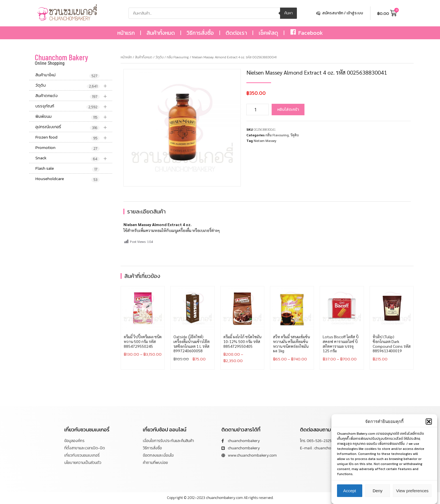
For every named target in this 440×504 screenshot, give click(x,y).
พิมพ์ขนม (74, 117)
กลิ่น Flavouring (178, 57)
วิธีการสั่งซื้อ (200, 33)
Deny (378, 493)
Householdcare (67, 179)
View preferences (412, 493)
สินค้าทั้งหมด (161, 33)
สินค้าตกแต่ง (74, 96)
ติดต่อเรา (236, 33)
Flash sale (67, 169)
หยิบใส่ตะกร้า (288, 110)
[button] (429, 424)
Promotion (67, 148)
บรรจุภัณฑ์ (74, 106)
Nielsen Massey (265, 141)
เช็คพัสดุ (268, 33)
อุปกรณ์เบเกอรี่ (74, 127)
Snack (74, 158)
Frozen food (74, 137)
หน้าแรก (126, 33)
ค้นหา (288, 13)
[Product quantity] (258, 110)
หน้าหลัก (126, 57)
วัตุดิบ (74, 85)
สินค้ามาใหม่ (67, 75)
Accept (350, 493)
